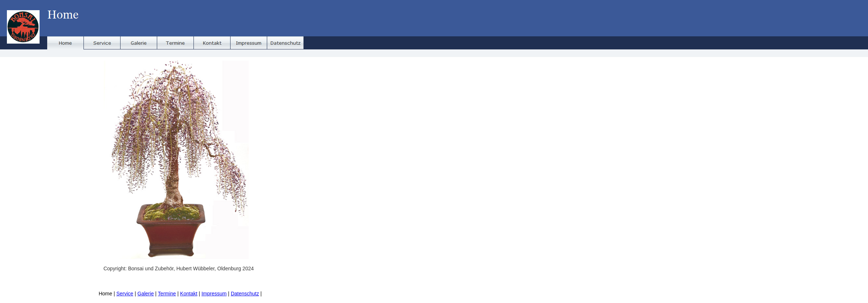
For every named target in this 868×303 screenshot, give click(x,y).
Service (125, 294)
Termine (167, 294)
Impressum (214, 294)
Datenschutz (245, 294)
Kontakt (189, 294)
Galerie (146, 294)
